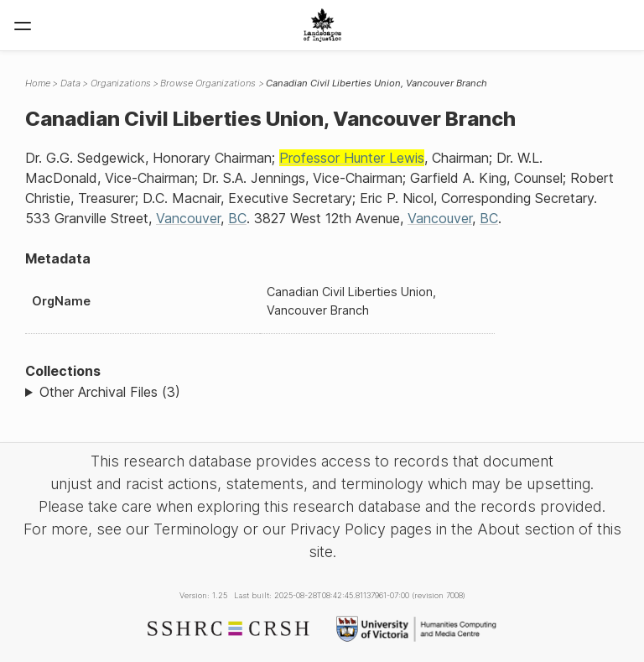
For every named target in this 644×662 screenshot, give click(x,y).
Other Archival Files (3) (110, 392)
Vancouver (188, 218)
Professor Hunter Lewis (352, 158)
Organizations (121, 83)
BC (237, 218)
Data (70, 83)
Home (38, 83)
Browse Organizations (208, 83)
